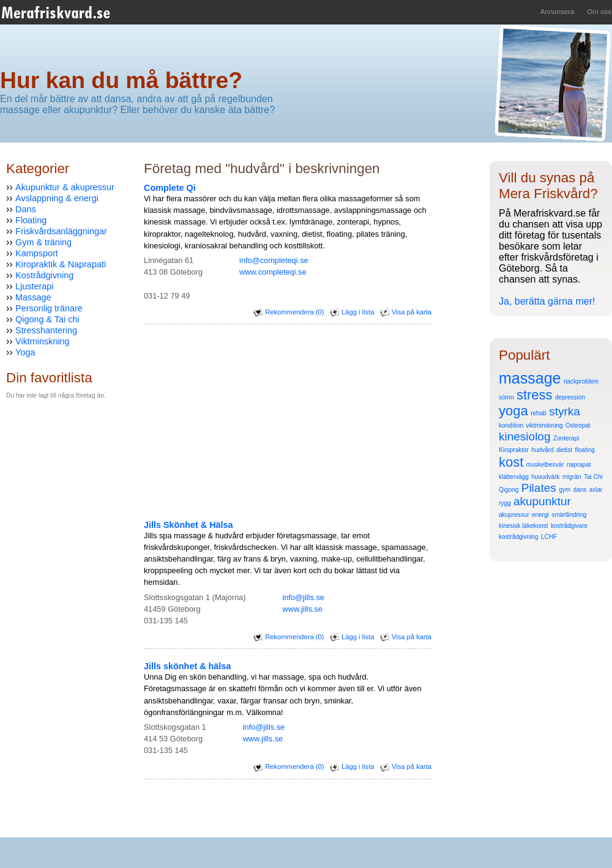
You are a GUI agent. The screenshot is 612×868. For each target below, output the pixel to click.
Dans (26, 209)
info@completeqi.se (274, 260)
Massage (33, 297)
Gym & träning (43, 242)
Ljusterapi (34, 286)
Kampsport (37, 253)
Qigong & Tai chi (47, 319)
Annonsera (558, 12)
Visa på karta (406, 312)
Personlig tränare (49, 308)
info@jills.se (303, 597)
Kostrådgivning (44, 275)
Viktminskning (43, 341)
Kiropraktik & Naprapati (61, 264)
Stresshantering (46, 330)
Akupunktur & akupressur (65, 187)
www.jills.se (302, 609)
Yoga (25, 352)
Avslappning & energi (57, 198)
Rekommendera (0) (289, 312)
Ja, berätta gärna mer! (547, 301)
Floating (31, 220)
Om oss (599, 12)
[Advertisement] (43, 500)
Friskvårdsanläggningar (61, 231)
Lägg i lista (352, 312)
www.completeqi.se (273, 272)
